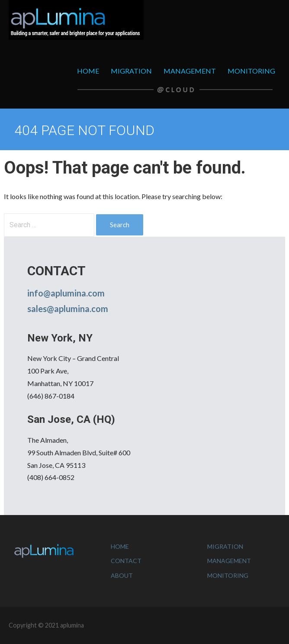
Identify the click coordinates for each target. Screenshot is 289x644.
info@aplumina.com (66, 293)
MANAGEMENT (190, 71)
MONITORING (251, 71)
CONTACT (126, 561)
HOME (88, 71)
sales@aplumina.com (68, 309)
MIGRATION (131, 71)
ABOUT (122, 575)
